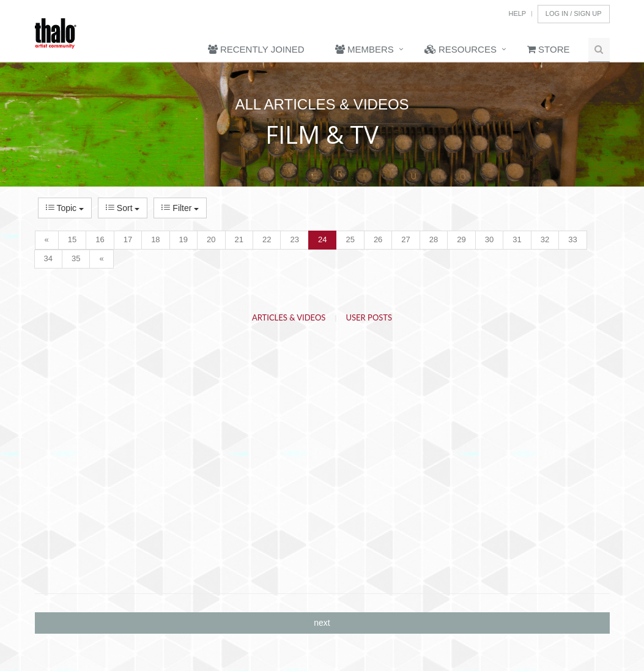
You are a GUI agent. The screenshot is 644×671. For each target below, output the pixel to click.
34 (48, 258)
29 (461, 239)
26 (378, 239)
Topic (65, 208)
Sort (123, 208)
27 (405, 239)
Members (365, 49)
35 (76, 258)
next (322, 623)
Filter (180, 208)
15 (72, 239)
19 (183, 239)
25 (350, 239)
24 (322, 239)
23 (294, 239)
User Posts (369, 317)
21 (239, 239)
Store (549, 49)
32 (545, 239)
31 (517, 239)
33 (572, 239)
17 (128, 239)
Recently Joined (256, 49)
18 (155, 239)
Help (517, 13)
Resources (461, 49)
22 (267, 239)
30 (489, 239)
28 (434, 239)
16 (100, 239)
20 (211, 239)
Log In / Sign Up (574, 13)
